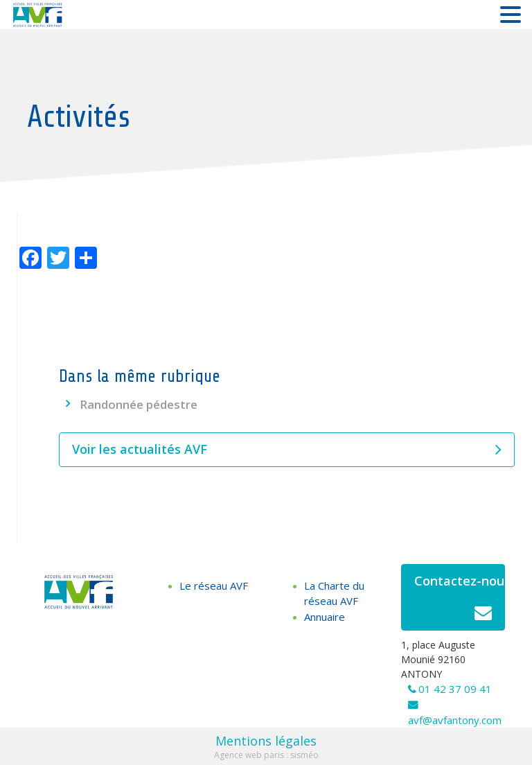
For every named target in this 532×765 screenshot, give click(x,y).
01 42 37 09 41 (455, 689)
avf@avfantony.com (455, 720)
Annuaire (325, 617)
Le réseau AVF (214, 586)
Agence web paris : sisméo (266, 755)
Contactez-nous (460, 601)
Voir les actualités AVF (287, 450)
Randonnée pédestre (139, 404)
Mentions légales (266, 741)
